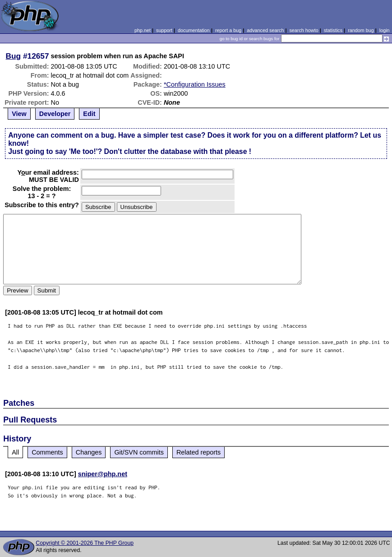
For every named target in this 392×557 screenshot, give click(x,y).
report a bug (228, 30)
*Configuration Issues (195, 84)
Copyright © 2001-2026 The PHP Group (85, 543)
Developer (55, 114)
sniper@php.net (103, 474)
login (385, 30)
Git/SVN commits (139, 452)
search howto (304, 30)
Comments (47, 452)
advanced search (265, 30)
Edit (89, 114)
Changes (89, 452)
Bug (14, 56)
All (15, 452)
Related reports (198, 452)
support (164, 30)
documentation (194, 30)
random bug (361, 30)
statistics (333, 30)
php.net (143, 30)
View (19, 114)
